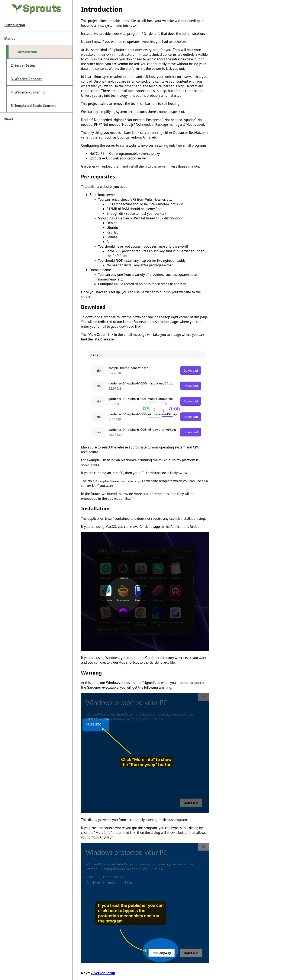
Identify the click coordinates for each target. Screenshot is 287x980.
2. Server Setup (23, 65)
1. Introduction (25, 52)
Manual (10, 38)
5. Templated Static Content (33, 106)
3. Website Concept (26, 79)
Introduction (15, 25)
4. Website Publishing (28, 92)
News (9, 119)
